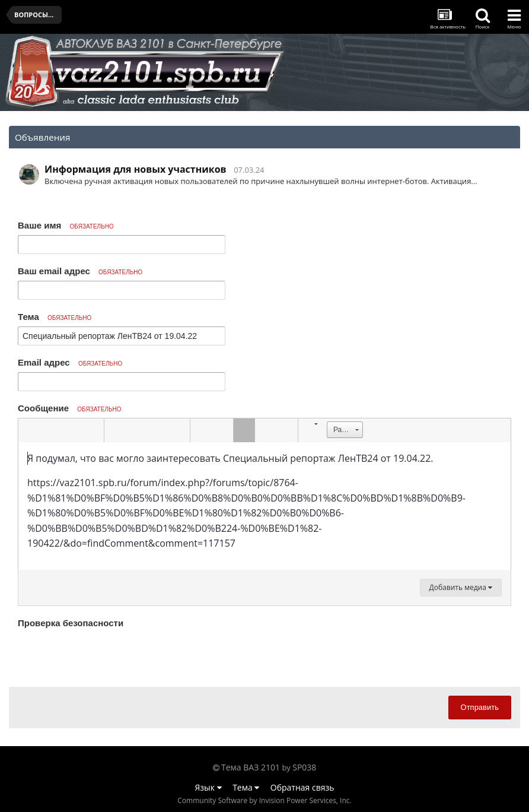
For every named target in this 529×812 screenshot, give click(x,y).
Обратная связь (302, 787)
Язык (208, 787)
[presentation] (108, 655)
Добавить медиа (461, 587)
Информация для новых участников (136, 169)
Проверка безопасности (71, 623)
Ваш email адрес (80, 271)
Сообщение (70, 408)
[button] (29, 430)
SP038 (304, 767)
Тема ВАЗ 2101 (251, 767)
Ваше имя (66, 225)
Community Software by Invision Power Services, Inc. (264, 800)
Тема (55, 317)
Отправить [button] (480, 707)
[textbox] (264, 506)
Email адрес (70, 362)
